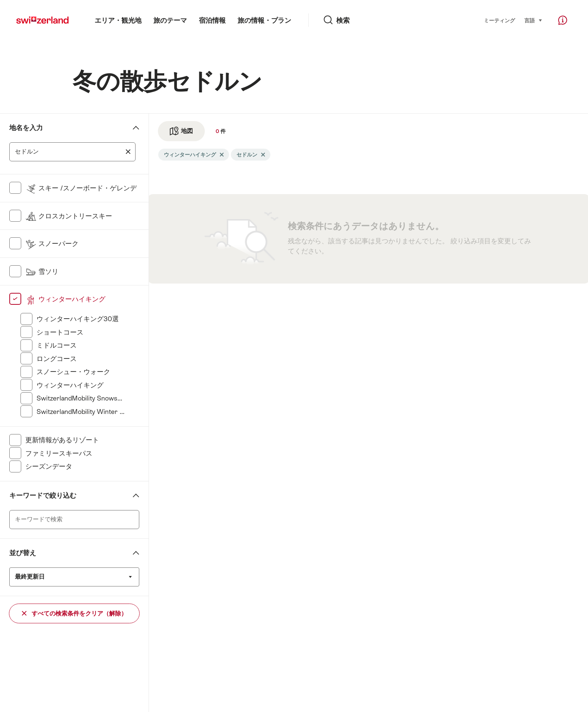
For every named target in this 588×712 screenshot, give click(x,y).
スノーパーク (52, 243)
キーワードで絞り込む (43, 495)
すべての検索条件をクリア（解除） (74, 613)
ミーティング (499, 20)
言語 (533, 20)
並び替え (23, 553)
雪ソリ (42, 271)
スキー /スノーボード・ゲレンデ (81, 188)
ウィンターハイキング (65, 299)
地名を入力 (26, 128)
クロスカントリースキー (69, 216)
